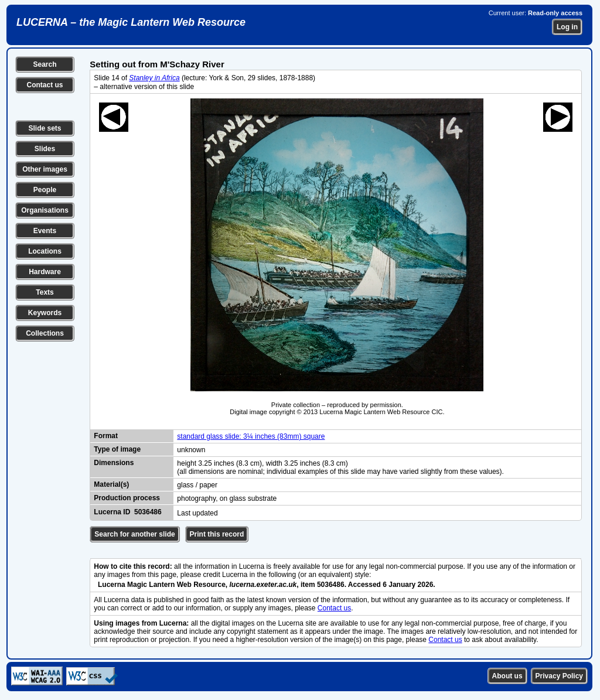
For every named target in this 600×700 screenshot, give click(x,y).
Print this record (217, 534)
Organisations (45, 210)
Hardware (45, 272)
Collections (45, 333)
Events (45, 231)
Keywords (45, 313)
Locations (45, 251)
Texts (45, 292)
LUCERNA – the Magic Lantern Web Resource (131, 22)
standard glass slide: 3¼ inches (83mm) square (251, 436)
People (45, 190)
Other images (45, 169)
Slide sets (45, 128)
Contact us (45, 85)
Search (45, 64)
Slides (45, 149)
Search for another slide (134, 534)
